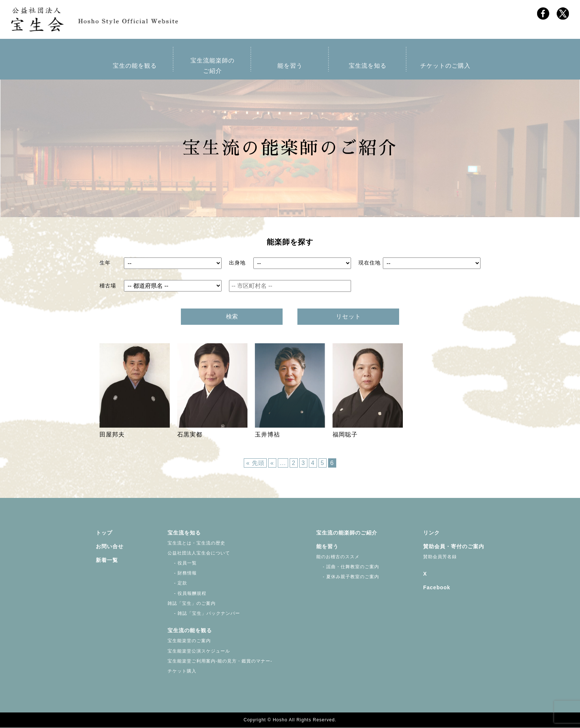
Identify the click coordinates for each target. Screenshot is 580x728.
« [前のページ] (272, 464)
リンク (431, 533)
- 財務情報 (182, 574)
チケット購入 (182, 671)
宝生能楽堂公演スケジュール (199, 651)
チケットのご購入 (445, 66)
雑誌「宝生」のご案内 (192, 604)
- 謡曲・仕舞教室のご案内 (348, 567)
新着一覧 (107, 560)
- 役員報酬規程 (187, 594)
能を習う (290, 66)
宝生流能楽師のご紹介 (213, 66)
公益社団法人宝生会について (199, 553)
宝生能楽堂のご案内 (189, 641)
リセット (348, 317)
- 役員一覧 (182, 563)
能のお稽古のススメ (338, 557)
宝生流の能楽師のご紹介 (347, 533)
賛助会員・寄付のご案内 (454, 547)
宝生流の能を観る (190, 631)
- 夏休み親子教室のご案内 (348, 577)
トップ (104, 533)
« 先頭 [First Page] (255, 464)
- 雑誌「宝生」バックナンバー (204, 614)
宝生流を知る (368, 66)
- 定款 (177, 584)
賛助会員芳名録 (440, 557)
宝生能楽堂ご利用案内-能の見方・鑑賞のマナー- (220, 661)
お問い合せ (110, 547)
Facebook (437, 588)
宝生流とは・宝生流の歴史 (196, 543)
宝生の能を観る (135, 66)
